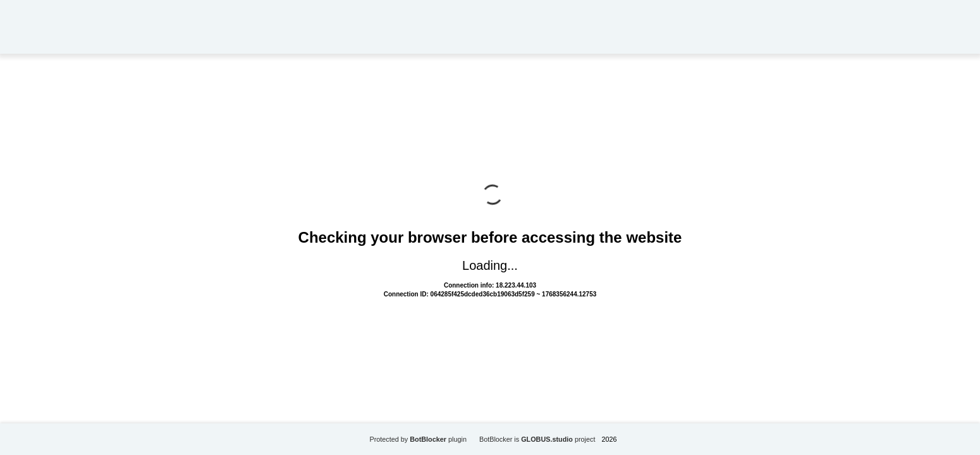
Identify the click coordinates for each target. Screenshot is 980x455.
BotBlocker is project (537, 439)
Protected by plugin (418, 439)
